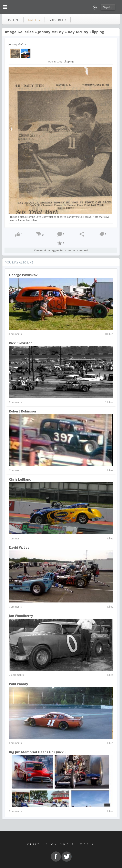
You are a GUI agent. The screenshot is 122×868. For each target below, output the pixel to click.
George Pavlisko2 (23, 275)
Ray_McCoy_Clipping (86, 32)
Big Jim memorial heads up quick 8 (38, 752)
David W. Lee (19, 548)
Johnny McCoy (51, 32)
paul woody (18, 684)
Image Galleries (19, 32)
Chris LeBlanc (20, 479)
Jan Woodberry (21, 616)
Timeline (13, 20)
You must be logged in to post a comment (61, 250)
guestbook (58, 20)
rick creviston (21, 343)
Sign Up (108, 7)
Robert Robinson (22, 411)
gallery (34, 20)
